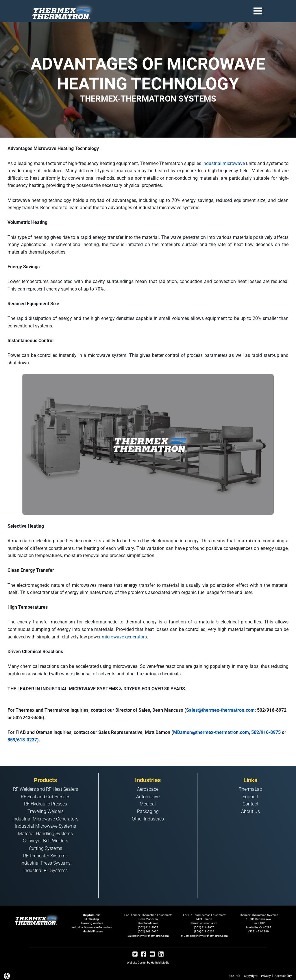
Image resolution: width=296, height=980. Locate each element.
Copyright (251, 976)
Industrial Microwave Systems (46, 826)
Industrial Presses (92, 931)
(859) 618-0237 (204, 931)
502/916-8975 (266, 732)
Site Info (234, 976)
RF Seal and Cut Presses (46, 797)
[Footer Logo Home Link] (37, 919)
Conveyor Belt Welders (46, 841)
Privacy (266, 976)
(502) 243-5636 (148, 931)
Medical (148, 804)
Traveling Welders (46, 811)
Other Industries (148, 819)
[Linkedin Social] (161, 955)
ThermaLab (250, 789)
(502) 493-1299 (259, 931)
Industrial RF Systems (46, 871)
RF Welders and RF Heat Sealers (46, 789)
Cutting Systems (46, 848)
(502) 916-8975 (204, 927)
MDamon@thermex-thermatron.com (211, 732)
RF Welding (92, 919)
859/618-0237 (22, 740)
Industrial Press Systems (46, 863)
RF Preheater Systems (45, 856)
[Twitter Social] (135, 955)
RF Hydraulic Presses (46, 804)
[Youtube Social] (152, 955)
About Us (250, 811)
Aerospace (148, 789)
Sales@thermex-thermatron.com (220, 710)
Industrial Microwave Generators (45, 819)
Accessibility (283, 976)
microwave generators (124, 637)
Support (250, 797)
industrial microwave (224, 163)
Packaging (148, 811)
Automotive (148, 797)
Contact (250, 804)
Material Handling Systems (45, 834)
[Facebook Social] (144, 955)
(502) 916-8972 (148, 927)
